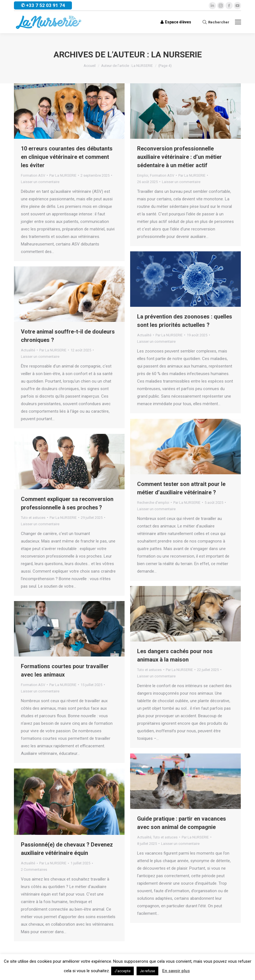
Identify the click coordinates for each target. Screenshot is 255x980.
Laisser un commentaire (40, 182)
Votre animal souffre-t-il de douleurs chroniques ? (68, 336)
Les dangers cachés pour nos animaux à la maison (175, 655)
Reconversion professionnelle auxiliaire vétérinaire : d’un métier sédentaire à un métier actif (179, 157)
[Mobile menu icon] (238, 22)
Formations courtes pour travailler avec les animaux (65, 670)
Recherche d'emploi (153, 503)
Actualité (144, 335)
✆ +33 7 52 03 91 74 (43, 5)
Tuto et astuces (33, 518)
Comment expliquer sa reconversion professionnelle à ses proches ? (67, 503)
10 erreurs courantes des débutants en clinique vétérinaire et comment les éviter (67, 157)
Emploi (143, 175)
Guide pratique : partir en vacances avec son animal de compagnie (182, 823)
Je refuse (147, 971)
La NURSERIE (176, 54)
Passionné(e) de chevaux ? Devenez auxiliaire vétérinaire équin (67, 849)
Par (63, 175)
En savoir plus (176, 971)
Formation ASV (33, 175)
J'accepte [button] (122, 971)
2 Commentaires (34, 870)
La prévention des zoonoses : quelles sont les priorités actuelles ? (185, 321)
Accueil (90, 66)
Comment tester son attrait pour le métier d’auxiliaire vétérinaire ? (181, 488)
